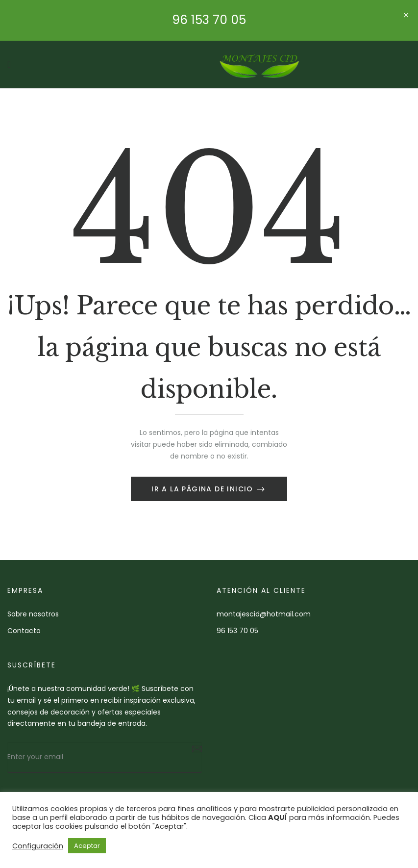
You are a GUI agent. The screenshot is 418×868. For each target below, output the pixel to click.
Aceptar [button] (87, 846)
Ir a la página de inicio (204, 489)
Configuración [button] (38, 846)
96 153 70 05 (209, 20)
